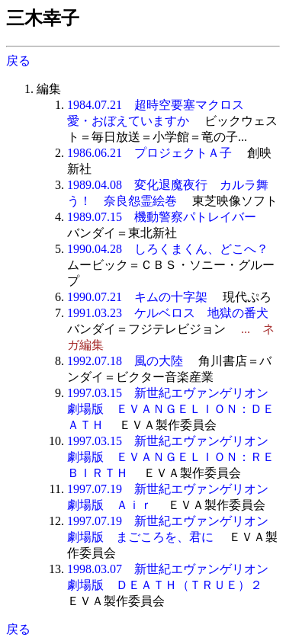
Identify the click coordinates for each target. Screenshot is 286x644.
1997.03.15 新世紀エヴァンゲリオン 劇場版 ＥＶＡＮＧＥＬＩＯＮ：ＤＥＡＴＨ (174, 409)
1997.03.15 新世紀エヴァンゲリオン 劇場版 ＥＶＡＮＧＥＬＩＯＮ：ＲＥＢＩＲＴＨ (174, 457)
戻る (18, 61)
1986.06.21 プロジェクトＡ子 (149, 153)
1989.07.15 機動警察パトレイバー (162, 217)
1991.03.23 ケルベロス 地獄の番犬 (168, 313)
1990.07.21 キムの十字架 (137, 297)
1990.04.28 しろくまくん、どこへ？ (168, 249)
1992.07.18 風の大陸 (125, 361)
